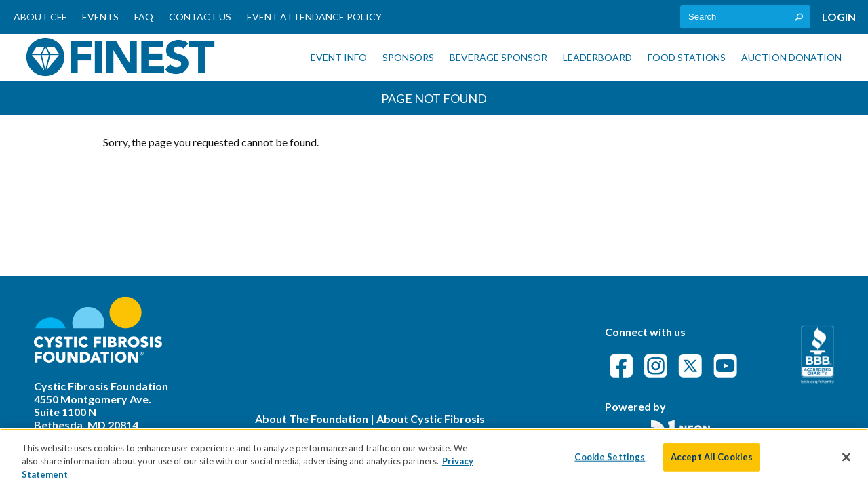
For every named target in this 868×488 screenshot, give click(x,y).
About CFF (40, 17)
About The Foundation (312, 419)
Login (839, 17)
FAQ (144, 17)
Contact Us (200, 17)
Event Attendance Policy (314, 17)
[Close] (846, 463)
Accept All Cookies (712, 463)
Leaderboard (597, 57)
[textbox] (745, 17)
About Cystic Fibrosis (431, 419)
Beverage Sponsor (498, 57)
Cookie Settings (610, 463)
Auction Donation (791, 57)
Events (100, 17)
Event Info (339, 57)
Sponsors (408, 57)
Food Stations (687, 57)
